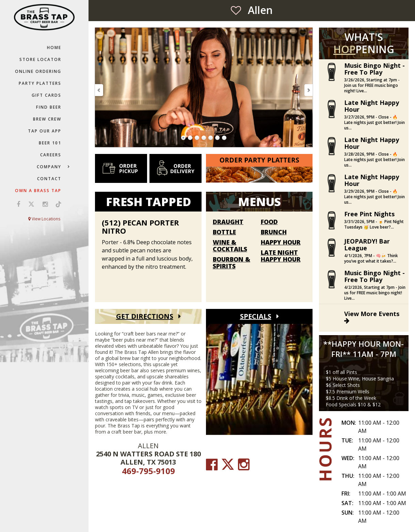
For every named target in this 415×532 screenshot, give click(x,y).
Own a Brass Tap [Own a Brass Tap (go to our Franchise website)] (38, 191)
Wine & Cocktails (230, 246)
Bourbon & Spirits (232, 263)
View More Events (372, 317)
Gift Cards (46, 95)
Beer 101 (50, 143)
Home (54, 48)
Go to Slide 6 (218, 138)
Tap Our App (45, 131)
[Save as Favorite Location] (236, 10)
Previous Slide (99, 90)
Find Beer (49, 107)
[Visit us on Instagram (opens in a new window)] (45, 204)
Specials (256, 316)
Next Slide (308, 90)
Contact (49, 179)
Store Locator (40, 59)
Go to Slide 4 (204, 138)
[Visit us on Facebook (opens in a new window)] (18, 204)
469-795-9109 (148, 471)
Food (269, 222)
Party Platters (40, 83)
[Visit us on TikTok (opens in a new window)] (57, 204)
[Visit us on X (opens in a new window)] (31, 204)
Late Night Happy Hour (281, 256)
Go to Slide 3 (197, 138)
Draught (228, 222)
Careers (51, 155)
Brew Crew (47, 119)
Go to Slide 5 (211, 138)
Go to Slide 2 (190, 138)
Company (49, 167)
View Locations (44, 219)
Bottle (224, 232)
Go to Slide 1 (183, 138)
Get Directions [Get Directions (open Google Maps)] (145, 316)
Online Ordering (38, 71)
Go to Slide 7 (224, 138)
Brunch (274, 232)
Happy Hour (281, 242)
